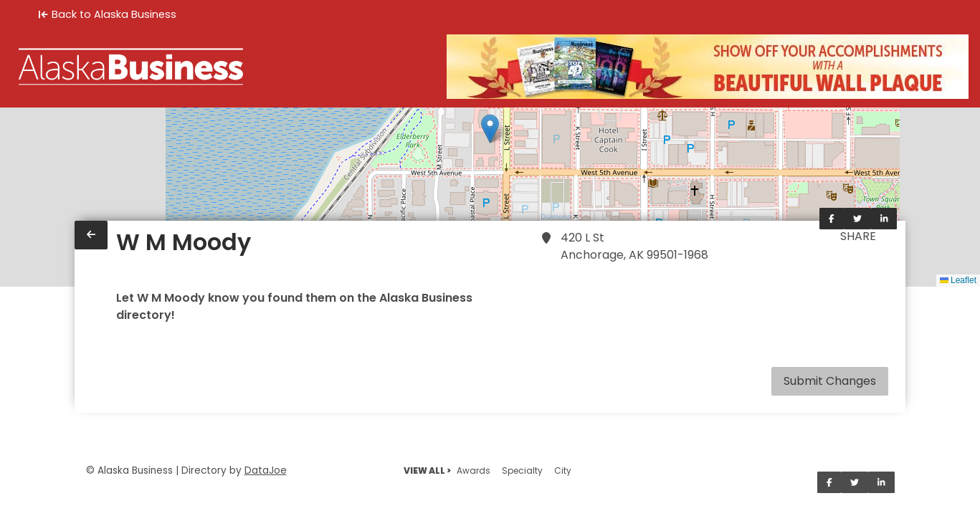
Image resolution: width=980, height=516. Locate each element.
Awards (474, 470)
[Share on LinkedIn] (884, 219)
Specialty (522, 470)
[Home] (131, 67)
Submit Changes (830, 381)
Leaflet (958, 280)
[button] (490, 129)
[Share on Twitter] (857, 219)
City (563, 470)
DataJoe (266, 470)
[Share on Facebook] (832, 219)
